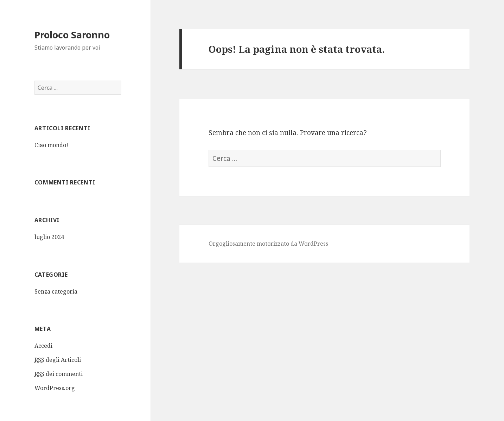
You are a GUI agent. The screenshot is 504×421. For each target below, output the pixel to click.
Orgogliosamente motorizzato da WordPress (268, 244)
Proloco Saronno (72, 35)
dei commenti (59, 374)
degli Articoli (58, 360)
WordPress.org (55, 388)
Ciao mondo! (51, 145)
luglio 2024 (49, 237)
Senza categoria (56, 291)
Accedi (43, 346)
